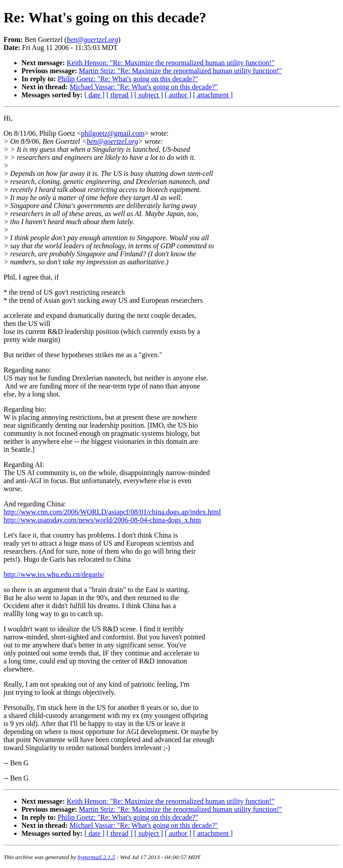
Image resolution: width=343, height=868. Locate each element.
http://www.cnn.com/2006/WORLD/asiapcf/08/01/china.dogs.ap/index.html (112, 512)
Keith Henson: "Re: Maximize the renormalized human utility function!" (170, 63)
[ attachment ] (213, 95)
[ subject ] (149, 95)
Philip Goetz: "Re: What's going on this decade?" (128, 79)
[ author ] (178, 95)
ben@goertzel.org (112, 141)
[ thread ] (119, 95)
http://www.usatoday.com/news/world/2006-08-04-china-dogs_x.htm (102, 520)
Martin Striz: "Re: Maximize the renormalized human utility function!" (181, 71)
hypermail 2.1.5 (96, 857)
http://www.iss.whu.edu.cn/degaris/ (54, 574)
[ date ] (94, 95)
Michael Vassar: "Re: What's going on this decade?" (144, 87)
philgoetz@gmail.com (113, 133)
